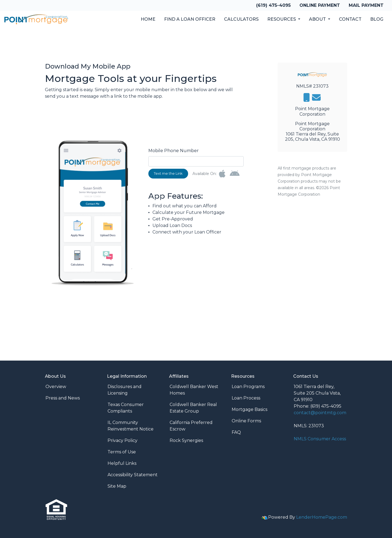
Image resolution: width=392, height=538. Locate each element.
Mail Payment (366, 5)
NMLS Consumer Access (320, 439)
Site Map (117, 486)
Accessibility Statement (133, 475)
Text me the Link (168, 173)
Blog (377, 19)
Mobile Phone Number (174, 151)
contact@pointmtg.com (320, 413)
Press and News (63, 398)
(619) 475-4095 (273, 5)
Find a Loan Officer (190, 19)
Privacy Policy (122, 440)
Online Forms (246, 421)
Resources (282, 19)
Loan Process (246, 398)
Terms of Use (122, 452)
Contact (350, 19)
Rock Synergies (186, 440)
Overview (56, 387)
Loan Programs (248, 387)
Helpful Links (122, 463)
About (318, 19)
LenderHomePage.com (322, 517)
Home (148, 19)
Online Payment (320, 5)
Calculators (241, 19)
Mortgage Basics (249, 409)
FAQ (236, 432)
